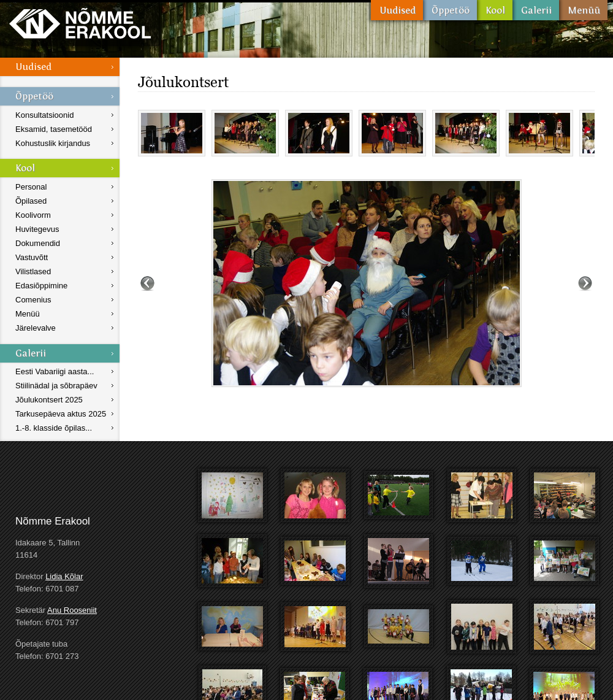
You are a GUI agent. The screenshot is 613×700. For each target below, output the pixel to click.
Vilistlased (33, 271)
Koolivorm (33, 215)
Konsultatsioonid (44, 115)
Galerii (536, 10)
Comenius (33, 300)
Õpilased (31, 201)
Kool (495, 10)
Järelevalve (36, 328)
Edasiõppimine (41, 286)
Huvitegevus (37, 229)
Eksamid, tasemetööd (54, 129)
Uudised (397, 10)
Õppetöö (450, 10)
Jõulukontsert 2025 (49, 400)
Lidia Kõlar (64, 576)
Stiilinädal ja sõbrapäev (56, 386)
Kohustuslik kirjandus (53, 143)
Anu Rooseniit (72, 610)
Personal (31, 187)
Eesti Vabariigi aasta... (55, 371)
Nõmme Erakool (80, 23)
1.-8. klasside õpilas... (54, 428)
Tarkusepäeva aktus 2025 (61, 414)
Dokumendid (38, 243)
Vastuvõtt (32, 257)
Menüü (583, 10)
